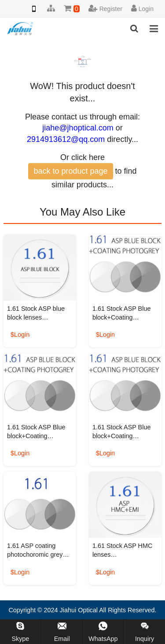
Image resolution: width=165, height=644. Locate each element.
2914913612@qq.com (66, 139)
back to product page (70, 171)
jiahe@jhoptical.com (78, 128)
